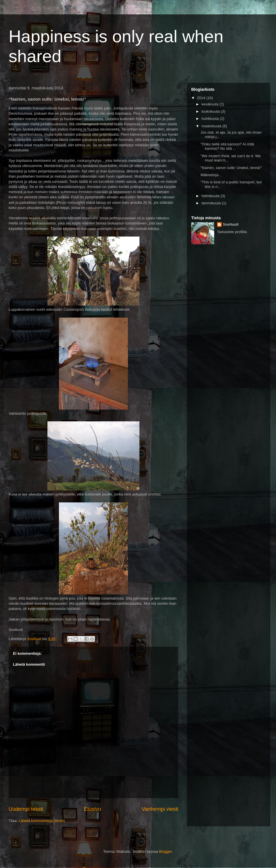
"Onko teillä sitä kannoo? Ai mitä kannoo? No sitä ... (227, 146)
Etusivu (93, 809)
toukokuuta (211, 111)
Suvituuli (231, 224)
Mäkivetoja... (211, 175)
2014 (202, 98)
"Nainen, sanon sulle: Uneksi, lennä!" (231, 168)
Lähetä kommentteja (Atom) (42, 821)
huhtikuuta (211, 119)
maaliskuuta (212, 126)
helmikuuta (211, 196)
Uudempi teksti (26, 809)
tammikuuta (212, 203)
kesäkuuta (211, 104)
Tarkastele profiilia (232, 232)
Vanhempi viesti (160, 809)
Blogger (165, 851)
